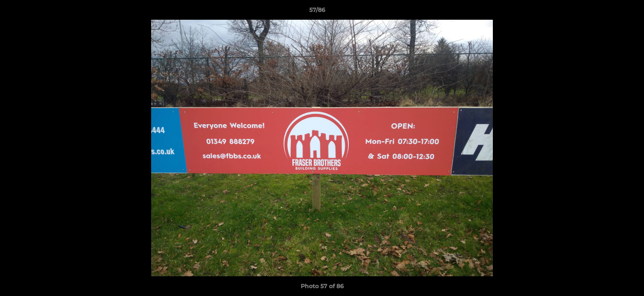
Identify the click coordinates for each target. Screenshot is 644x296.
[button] (609, 12)
